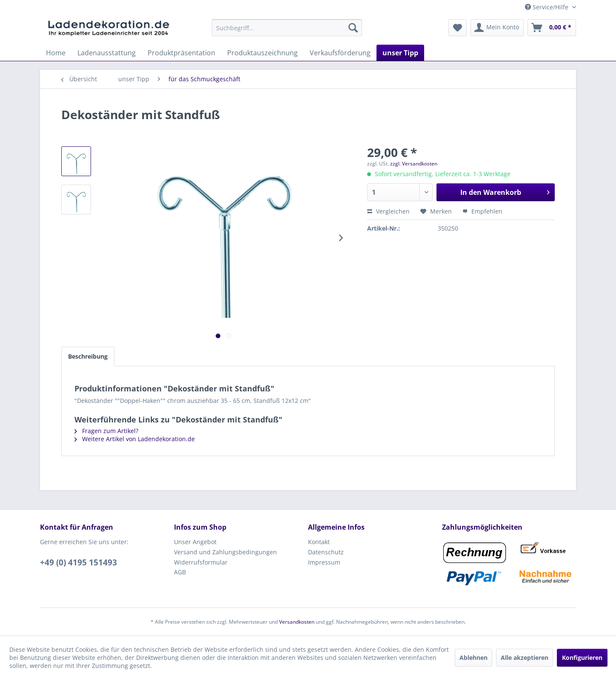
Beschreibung (88, 356)
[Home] (56, 53)
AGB (180, 572)
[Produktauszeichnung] (262, 53)
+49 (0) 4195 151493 (78, 562)
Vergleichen (388, 211)
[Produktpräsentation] (181, 53)
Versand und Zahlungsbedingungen (225, 552)
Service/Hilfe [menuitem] (548, 7)
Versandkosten (297, 622)
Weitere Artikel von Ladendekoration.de (135, 439)
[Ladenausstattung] (107, 53)
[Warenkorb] (552, 28)
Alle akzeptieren (525, 658)
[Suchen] (353, 28)
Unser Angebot (195, 542)
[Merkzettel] (458, 28)
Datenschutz (326, 552)
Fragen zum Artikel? (106, 431)
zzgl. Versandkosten (414, 164)
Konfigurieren (582, 658)
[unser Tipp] (400, 53)
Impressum (324, 562)
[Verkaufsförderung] (340, 53)
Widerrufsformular (201, 562)
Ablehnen (473, 658)
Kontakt (319, 542)
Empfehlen (482, 211)
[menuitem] (287, 28)
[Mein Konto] (497, 28)
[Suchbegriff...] (287, 28)
